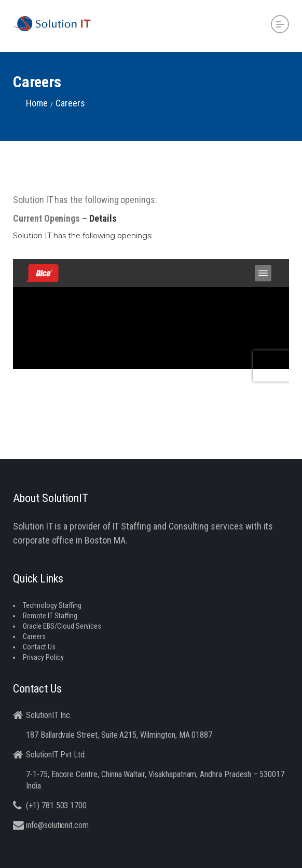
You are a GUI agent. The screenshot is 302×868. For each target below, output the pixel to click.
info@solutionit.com (57, 825)
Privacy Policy (43, 657)
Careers (34, 636)
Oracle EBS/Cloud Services (62, 626)
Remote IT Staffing (50, 616)
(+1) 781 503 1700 (56, 805)
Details (103, 218)
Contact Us (39, 647)
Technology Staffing (52, 605)
